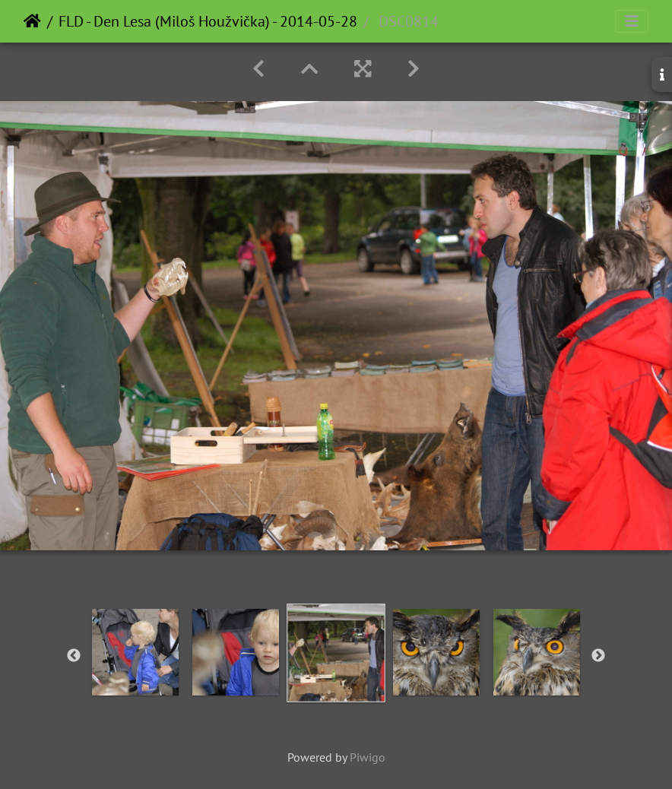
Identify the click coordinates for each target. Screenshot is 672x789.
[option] (135, 652)
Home (32, 21)
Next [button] (598, 656)
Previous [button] (74, 656)
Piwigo (368, 757)
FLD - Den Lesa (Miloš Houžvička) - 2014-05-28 (208, 21)
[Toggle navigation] (632, 21)
